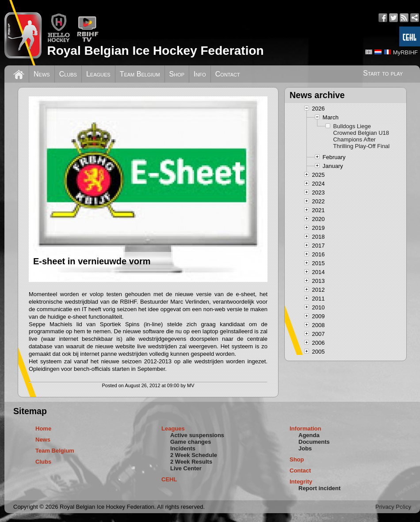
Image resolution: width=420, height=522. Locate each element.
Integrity (301, 482)
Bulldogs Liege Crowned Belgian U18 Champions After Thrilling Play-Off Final (362, 136)
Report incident (319, 488)
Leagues (98, 74)
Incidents (183, 448)
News (42, 74)
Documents (314, 442)
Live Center (186, 468)
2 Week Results (191, 462)
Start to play (383, 73)
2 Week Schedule (194, 455)
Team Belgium (140, 74)
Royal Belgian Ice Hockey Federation (155, 51)
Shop (177, 74)
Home (43, 429)
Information (305, 429)
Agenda (309, 435)
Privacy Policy (393, 507)
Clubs (68, 74)
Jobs (305, 448)
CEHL (169, 479)
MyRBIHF (405, 52)
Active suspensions (197, 435)
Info (200, 74)
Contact (228, 74)
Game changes (191, 442)
